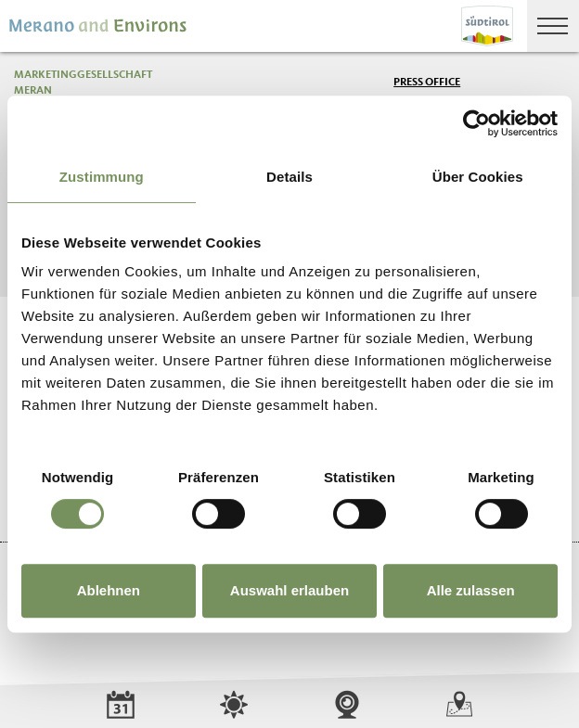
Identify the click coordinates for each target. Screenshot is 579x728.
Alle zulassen (471, 590)
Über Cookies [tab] (478, 177)
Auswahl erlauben (289, 590)
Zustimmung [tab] (102, 177)
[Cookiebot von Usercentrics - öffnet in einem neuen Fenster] (476, 123)
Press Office (427, 83)
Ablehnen (109, 590)
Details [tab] (289, 177)
